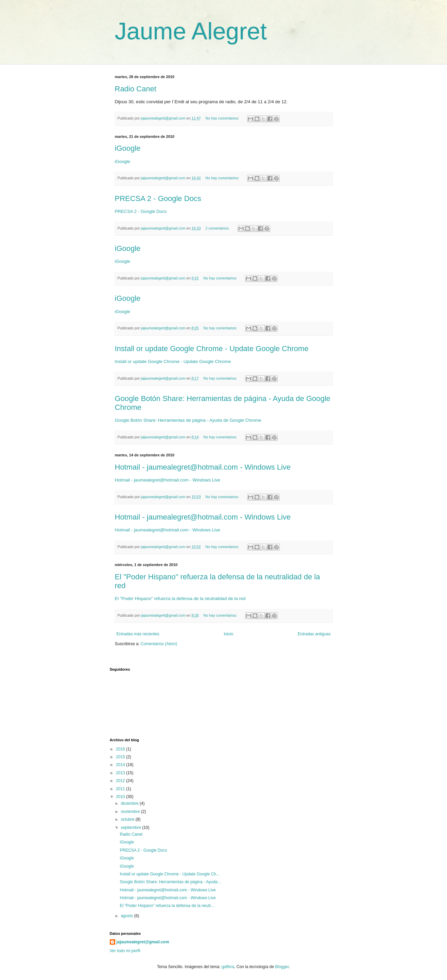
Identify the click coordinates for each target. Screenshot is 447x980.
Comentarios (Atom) (159, 644)
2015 (121, 757)
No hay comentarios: (223, 118)
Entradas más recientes (138, 634)
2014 (121, 765)
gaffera (228, 967)
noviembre (131, 812)
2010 (121, 797)
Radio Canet (136, 89)
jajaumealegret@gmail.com (143, 942)
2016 (121, 749)
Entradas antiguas (314, 634)
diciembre (130, 803)
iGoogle (128, 148)
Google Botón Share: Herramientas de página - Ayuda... (170, 882)
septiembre (131, 828)
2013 (121, 773)
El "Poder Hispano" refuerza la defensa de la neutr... (167, 906)
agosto (127, 916)
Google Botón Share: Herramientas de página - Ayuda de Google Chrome (188, 420)
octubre (128, 819)
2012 (121, 781)
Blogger (282, 967)
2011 (121, 789)
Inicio (228, 634)
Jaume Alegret (191, 31)
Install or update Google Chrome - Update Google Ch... (170, 874)
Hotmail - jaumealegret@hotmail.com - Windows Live (203, 467)
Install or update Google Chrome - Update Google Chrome (212, 349)
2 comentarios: (218, 228)
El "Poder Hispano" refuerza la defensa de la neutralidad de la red (180, 598)
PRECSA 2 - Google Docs (158, 198)
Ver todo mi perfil (125, 951)
